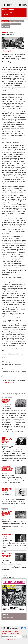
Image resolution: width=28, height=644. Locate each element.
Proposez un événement (8, 618)
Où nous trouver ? (17, 24)
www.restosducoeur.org (8, 382)
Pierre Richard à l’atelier (7, 536)
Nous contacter (6, 27)
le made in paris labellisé (7, 490)
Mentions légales (6, 631)
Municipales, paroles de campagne (6, 401)
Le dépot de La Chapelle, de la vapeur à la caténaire (7, 440)
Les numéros (5, 21)
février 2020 (5, 32)
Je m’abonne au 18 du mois (9, 13)
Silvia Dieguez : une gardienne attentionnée (7, 555)
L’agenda (21, 21)
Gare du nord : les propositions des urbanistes (7, 468)
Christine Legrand (7, 51)
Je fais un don (6, 15)
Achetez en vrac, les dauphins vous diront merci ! (7, 514)
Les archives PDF (13, 21)
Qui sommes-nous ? (7, 24)
